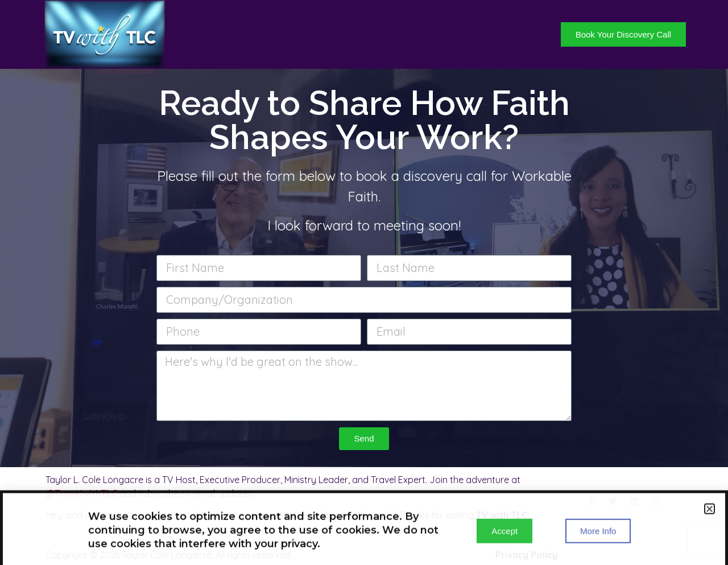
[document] (364, 282)
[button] (710, 512)
